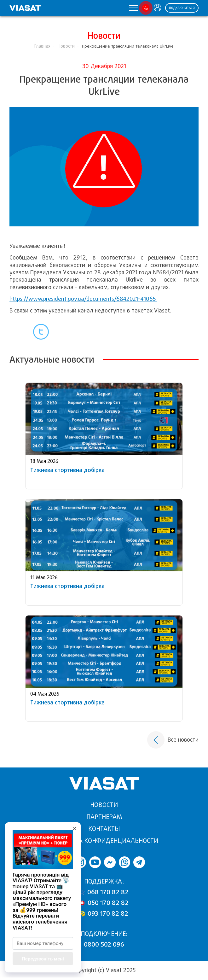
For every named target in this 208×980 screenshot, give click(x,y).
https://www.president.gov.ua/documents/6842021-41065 (83, 299)
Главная (42, 46)
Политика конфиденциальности (104, 841)
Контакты (104, 829)
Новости (66, 46)
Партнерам (104, 817)
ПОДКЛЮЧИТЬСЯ (182, 8)
